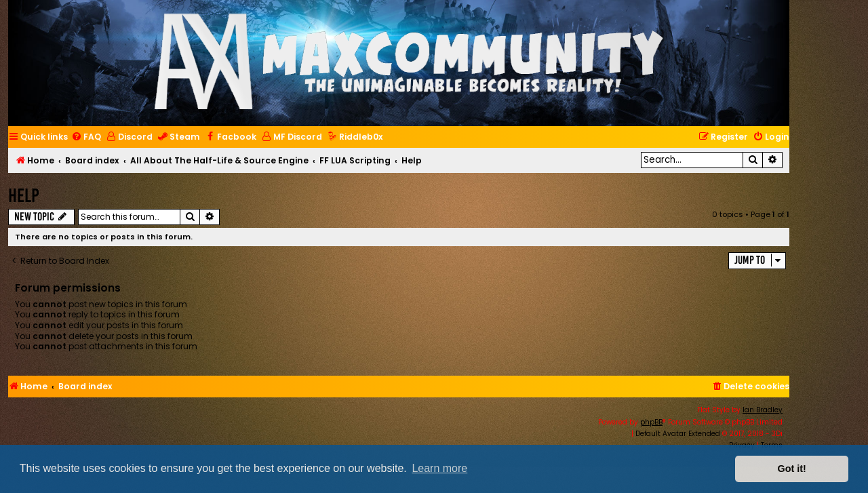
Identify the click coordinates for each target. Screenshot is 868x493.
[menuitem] (86, 137)
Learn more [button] (439, 468)
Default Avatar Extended (678, 434)
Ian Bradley (763, 410)
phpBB (651, 422)
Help (24, 196)
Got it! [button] (792, 469)
